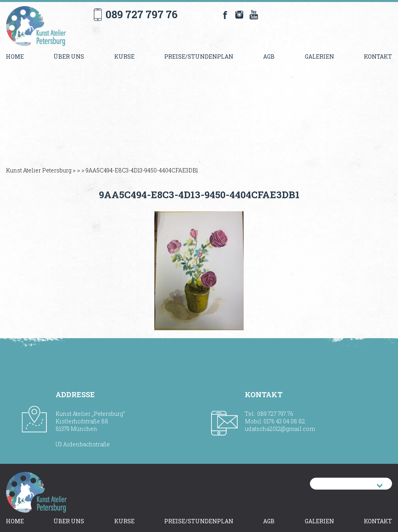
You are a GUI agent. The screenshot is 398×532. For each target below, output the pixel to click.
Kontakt (378, 56)
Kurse (124, 56)
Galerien (319, 56)
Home (15, 56)
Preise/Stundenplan (199, 56)
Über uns (69, 56)
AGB (269, 56)
